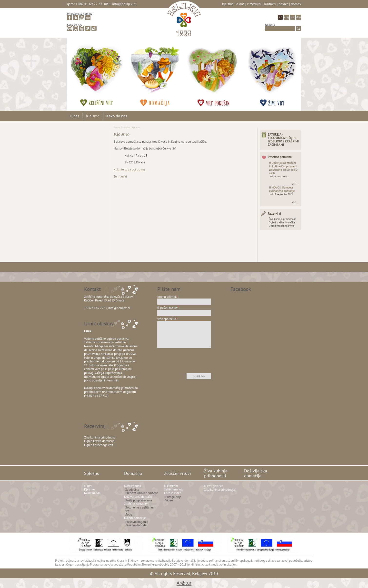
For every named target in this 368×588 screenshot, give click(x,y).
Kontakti (270, 4)
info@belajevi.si (124, 4)
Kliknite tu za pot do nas (129, 169)
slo (280, 17)
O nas (240, 4)
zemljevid (94, 28)
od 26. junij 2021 (279, 176)
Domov (296, 4)
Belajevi (184, 20)
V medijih (254, 4)
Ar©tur (184, 583)
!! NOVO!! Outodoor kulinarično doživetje (282, 189)
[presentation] (184, 364)
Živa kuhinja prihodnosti (218, 72)
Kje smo (228, 4)
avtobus (76, 28)
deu (298, 17)
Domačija (160, 72)
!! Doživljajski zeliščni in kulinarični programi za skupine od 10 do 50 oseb (283, 168)
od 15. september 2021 (282, 194)
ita (293, 17)
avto (70, 28)
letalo (88, 28)
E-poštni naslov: (168, 308)
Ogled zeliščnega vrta (281, 226)
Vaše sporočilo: (168, 319)
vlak (82, 28)
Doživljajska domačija (277, 72)
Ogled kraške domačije (282, 222)
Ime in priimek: (168, 297)
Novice (283, 4)
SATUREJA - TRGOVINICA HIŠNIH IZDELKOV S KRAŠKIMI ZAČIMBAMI (283, 140)
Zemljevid (120, 176)
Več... (295, 184)
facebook (70, 18)
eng (286, 17)
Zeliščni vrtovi (101, 72)
